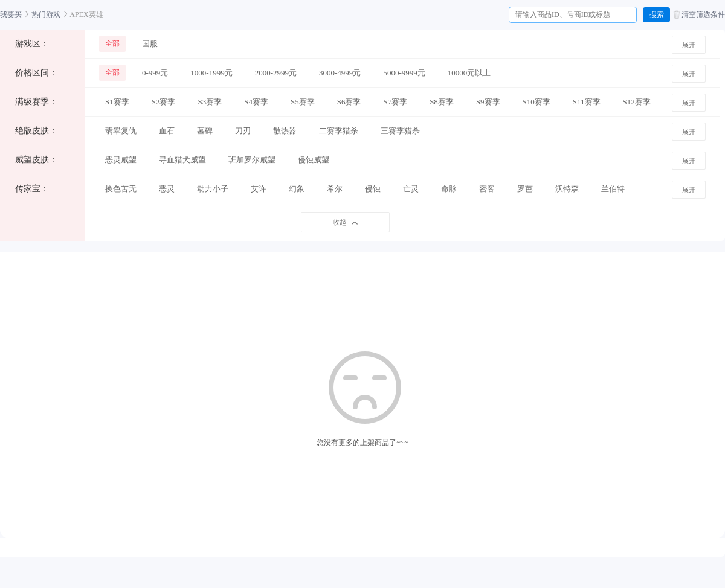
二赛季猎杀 (339, 131)
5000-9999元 (404, 73)
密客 (487, 189)
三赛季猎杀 (400, 131)
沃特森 (567, 189)
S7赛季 (395, 102)
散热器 (285, 131)
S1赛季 (117, 102)
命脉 (449, 189)
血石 (167, 131)
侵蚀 (373, 189)
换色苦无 (121, 189)
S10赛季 (536, 102)
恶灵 (167, 189)
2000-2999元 (276, 73)
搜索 (657, 14)
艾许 (259, 189)
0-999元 (155, 73)
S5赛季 (303, 102)
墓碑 (205, 131)
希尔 (335, 189)
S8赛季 (442, 102)
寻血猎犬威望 (182, 160)
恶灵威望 (121, 160)
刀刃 (243, 131)
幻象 (297, 189)
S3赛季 (210, 102)
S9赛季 (488, 102)
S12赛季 (637, 102)
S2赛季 (164, 102)
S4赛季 (256, 102)
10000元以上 (469, 73)
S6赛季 (349, 102)
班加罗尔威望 (252, 160)
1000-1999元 (211, 73)
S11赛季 (587, 102)
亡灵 (411, 189)
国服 (150, 44)
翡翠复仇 (121, 131)
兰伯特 (613, 189)
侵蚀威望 (314, 160)
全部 (112, 43)
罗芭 (525, 189)
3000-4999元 (340, 73)
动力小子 (213, 189)
